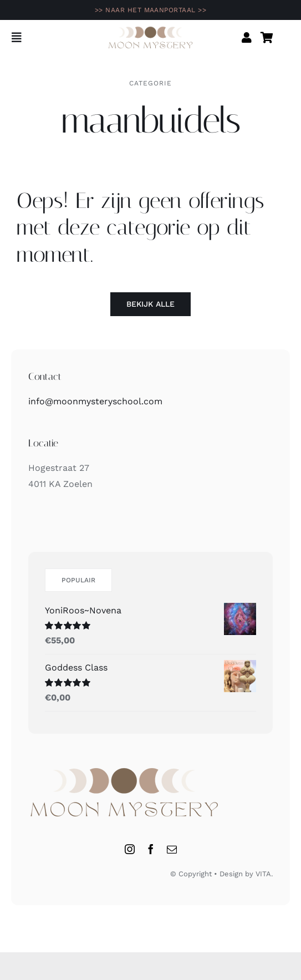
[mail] (172, 849)
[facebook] (151, 849)
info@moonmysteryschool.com (95, 401)
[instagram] (130, 849)
